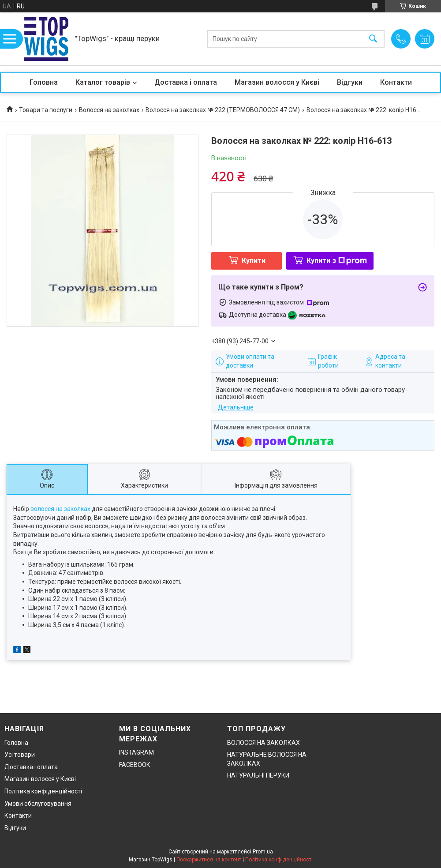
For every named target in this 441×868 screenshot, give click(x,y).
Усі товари (20, 755)
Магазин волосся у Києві (277, 82)
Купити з (337, 261)
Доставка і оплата (186, 82)
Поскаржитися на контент (209, 860)
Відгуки (350, 82)
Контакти (396, 82)
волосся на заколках (60, 509)
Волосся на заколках (109, 110)
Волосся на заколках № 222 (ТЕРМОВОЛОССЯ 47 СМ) (223, 110)
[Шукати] (373, 39)
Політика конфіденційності (43, 791)
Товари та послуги (46, 110)
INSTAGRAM (136, 752)
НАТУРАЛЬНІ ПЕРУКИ (258, 775)
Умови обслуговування (38, 804)
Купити (254, 261)
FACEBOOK (135, 765)
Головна (44, 82)
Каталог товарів (103, 82)
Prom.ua (263, 852)
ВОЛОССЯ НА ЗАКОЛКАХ (263, 743)
